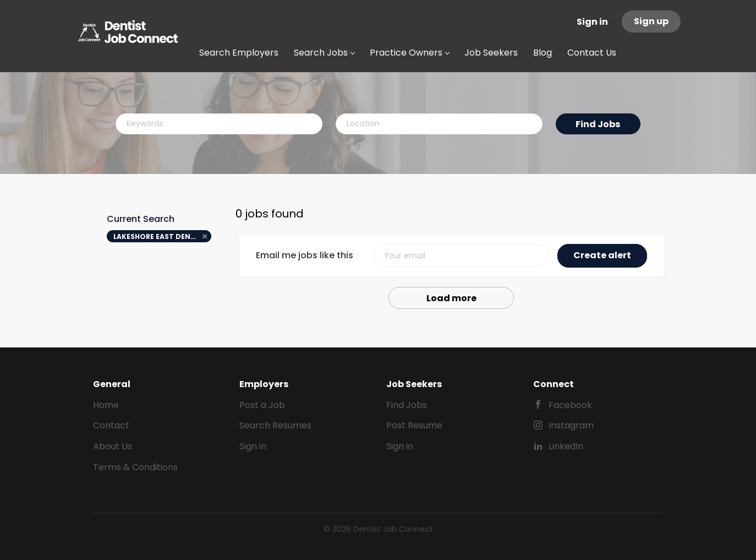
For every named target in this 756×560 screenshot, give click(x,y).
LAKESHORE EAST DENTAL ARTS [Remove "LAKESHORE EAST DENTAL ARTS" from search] (163, 236)
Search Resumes (275, 425)
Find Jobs (598, 124)
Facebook (570, 405)
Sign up (651, 21)
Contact (111, 425)
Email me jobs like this (305, 255)
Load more (451, 298)
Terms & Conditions (135, 467)
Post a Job (262, 405)
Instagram (571, 425)
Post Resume (414, 425)
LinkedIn (566, 446)
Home (106, 405)
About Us (113, 446)
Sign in (592, 22)
